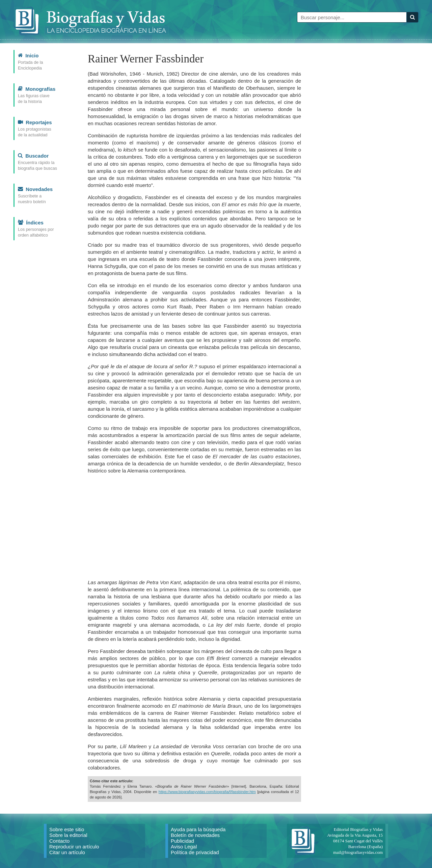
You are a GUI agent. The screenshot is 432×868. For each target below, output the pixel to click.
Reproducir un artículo (74, 847)
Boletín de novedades (195, 835)
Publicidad (182, 841)
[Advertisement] (194, 526)
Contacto (59, 841)
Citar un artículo (67, 852)
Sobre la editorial (68, 835)
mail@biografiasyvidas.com (358, 852)
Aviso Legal (184, 847)
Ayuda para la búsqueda (198, 829)
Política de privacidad (195, 852)
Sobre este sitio (67, 829)
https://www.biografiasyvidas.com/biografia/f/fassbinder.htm (207, 792)
